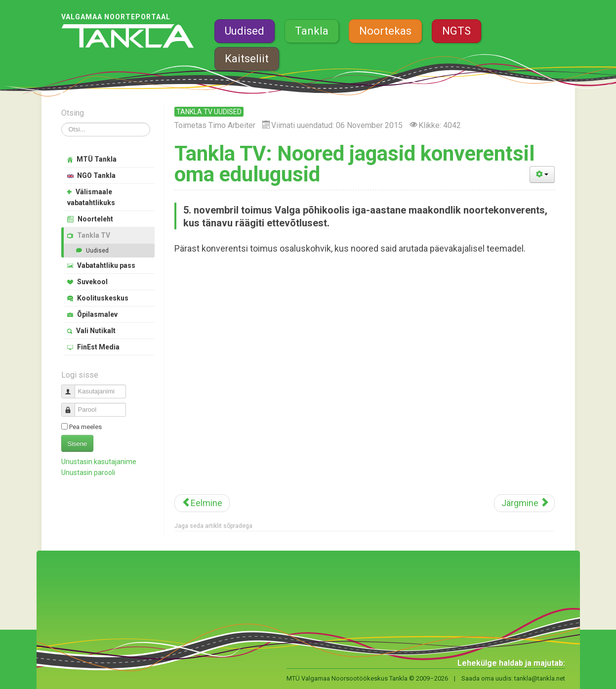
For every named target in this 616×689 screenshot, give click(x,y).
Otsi (62, 123)
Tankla (312, 31)
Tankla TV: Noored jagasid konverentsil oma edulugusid (354, 164)
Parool (72, 406)
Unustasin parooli (88, 473)
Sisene (78, 444)
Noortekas (385, 31)
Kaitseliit (247, 59)
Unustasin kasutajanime (99, 462)
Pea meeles (85, 427)
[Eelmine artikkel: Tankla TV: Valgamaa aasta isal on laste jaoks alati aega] (202, 503)
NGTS (456, 31)
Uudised (245, 31)
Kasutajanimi (72, 387)
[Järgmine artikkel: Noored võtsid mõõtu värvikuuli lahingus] (524, 503)
